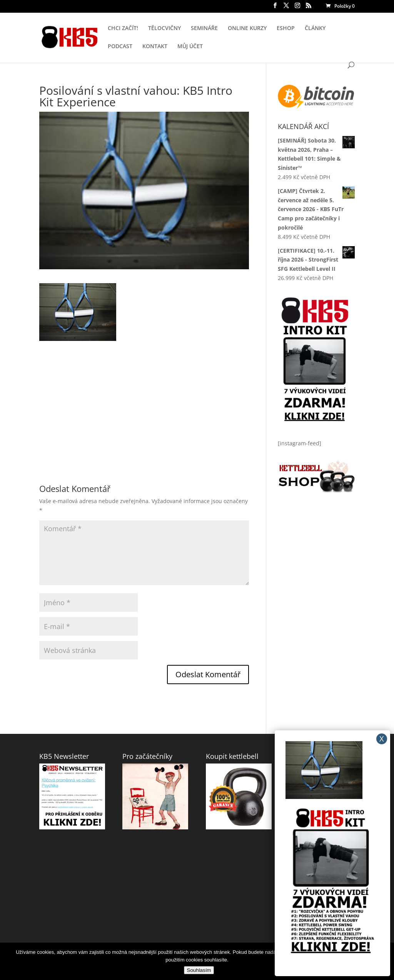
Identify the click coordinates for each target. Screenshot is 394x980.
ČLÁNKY (315, 29)
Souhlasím (199, 970)
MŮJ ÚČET (190, 47)
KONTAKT (155, 47)
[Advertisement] (144, 395)
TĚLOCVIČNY (164, 29)
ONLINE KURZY (247, 29)
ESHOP (286, 29)
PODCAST (120, 47)
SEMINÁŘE (204, 29)
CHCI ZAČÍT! (123, 29)
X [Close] (382, 739)
